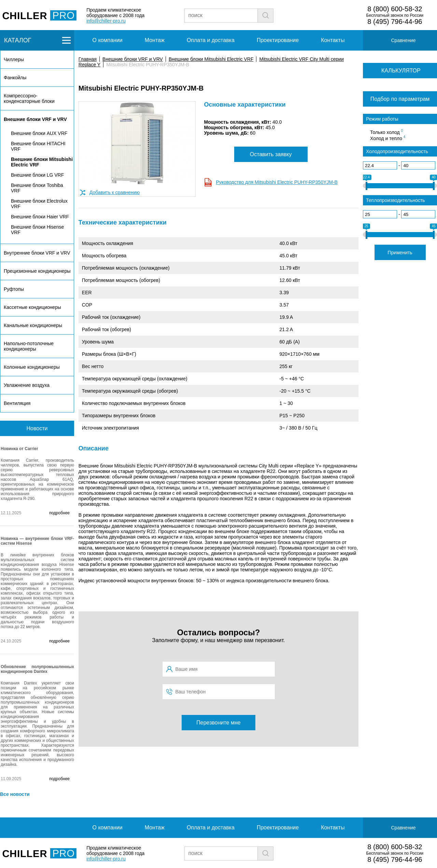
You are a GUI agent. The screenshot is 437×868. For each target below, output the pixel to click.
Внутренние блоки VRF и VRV (37, 253)
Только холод (386, 132)
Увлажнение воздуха (27, 385)
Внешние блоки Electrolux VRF (39, 204)
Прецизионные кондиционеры (37, 271)
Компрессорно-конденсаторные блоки (29, 98)
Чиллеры (14, 59)
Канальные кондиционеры (33, 325)
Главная (88, 59)
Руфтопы (14, 289)
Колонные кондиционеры (32, 367)
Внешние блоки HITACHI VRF (38, 146)
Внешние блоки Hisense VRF (37, 230)
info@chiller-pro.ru (106, 21)
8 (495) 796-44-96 (395, 22)
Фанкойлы (15, 78)
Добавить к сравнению (115, 192)
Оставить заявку (271, 154)
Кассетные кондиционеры (32, 307)
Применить (400, 253)
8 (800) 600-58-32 (395, 9)
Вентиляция (17, 403)
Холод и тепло (388, 138)
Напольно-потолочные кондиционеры (29, 346)
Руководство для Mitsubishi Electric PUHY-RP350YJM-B (277, 182)
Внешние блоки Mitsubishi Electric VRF (211, 59)
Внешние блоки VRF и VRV (133, 59)
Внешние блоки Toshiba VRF (37, 188)
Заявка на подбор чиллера (323, 15)
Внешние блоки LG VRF (37, 175)
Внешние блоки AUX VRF (39, 133)
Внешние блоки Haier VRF (40, 217)
